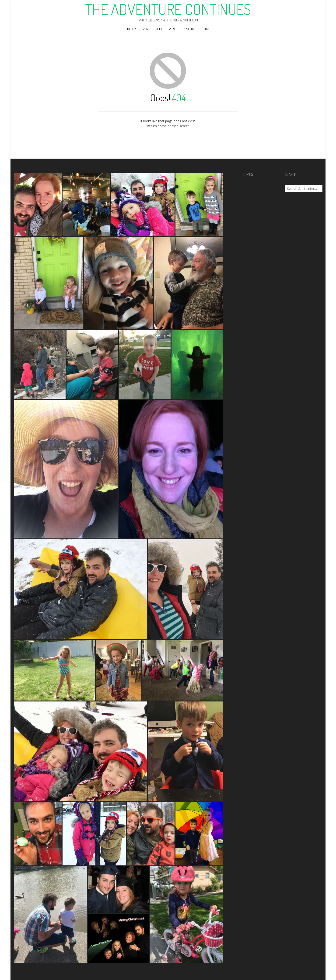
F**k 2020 (189, 29)
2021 (206, 29)
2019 (172, 29)
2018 (159, 29)
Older (131, 29)
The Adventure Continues (168, 9)
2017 (146, 29)
